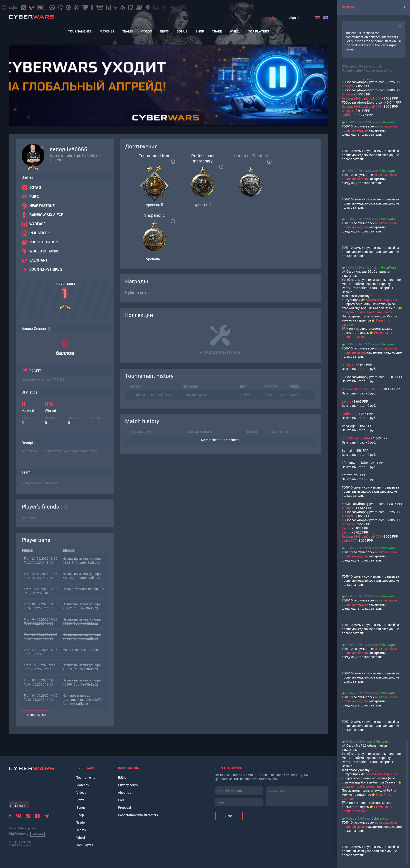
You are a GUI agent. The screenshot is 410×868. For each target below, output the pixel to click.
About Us (125, 792)
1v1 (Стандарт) (274, 395)
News (164, 31)
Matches (107, 31)
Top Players (259, 31)
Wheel (235, 31)
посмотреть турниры (381, 300)
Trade (217, 31)
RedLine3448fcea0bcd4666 (361, 98)
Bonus (182, 31)
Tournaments (80, 31)
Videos (146, 31)
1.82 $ (294, 395)
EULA (122, 777)
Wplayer (348, 86)
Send (229, 816)
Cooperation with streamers (138, 815)
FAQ (121, 800)
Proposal (125, 807)
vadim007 (349, 115)
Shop (200, 31)
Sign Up (295, 18)
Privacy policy (128, 785)
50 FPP (245, 395)
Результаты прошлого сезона (367, 335)
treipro (347, 401)
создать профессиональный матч (367, 312)
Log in (270, 18)
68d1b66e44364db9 (356, 438)
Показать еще (36, 715)
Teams (128, 31)
